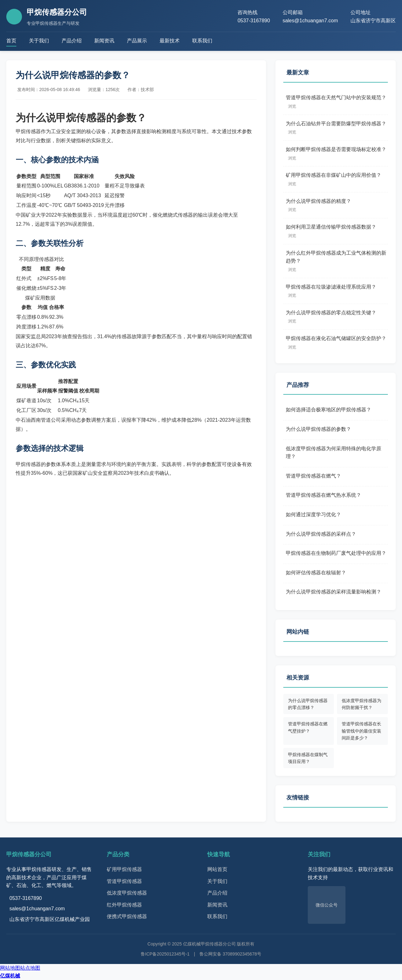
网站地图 (10, 968)
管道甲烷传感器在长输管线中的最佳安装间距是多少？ (361, 731)
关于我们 (39, 41)
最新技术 (170, 41)
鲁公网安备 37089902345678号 (230, 954)
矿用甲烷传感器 (124, 869)
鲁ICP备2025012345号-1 (165, 954)
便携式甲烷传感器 (127, 916)
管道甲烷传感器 (124, 881)
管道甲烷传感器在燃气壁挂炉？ (308, 727)
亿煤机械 (10, 976)
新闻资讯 (104, 41)
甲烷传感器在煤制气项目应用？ (308, 758)
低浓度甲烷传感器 (127, 893)
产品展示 (137, 41)
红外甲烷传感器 (124, 905)
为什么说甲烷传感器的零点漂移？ (308, 704)
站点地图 (30, 968)
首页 (11, 41)
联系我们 (202, 41)
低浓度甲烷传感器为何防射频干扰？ (361, 704)
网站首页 (217, 869)
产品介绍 (72, 41)
